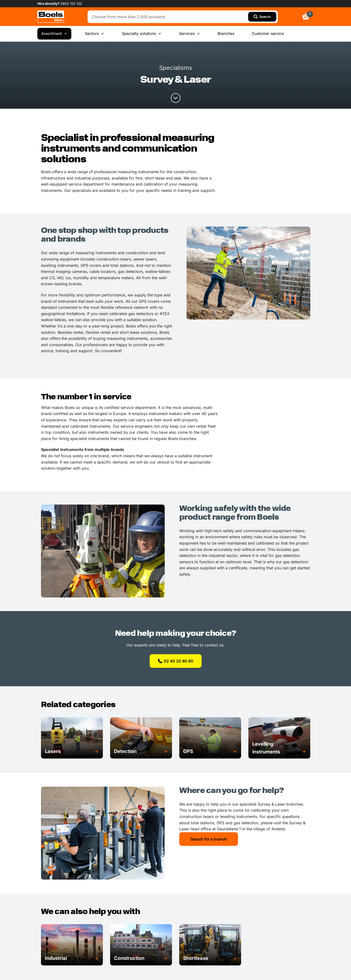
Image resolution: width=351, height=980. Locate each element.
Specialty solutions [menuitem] (142, 34)
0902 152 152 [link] (71, 4)
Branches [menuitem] (226, 33)
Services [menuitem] (190, 34)
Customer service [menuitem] (268, 33)
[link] (51, 17)
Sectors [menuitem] (95, 34)
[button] (72, 751)
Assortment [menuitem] (54, 34)
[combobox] (169, 17)
